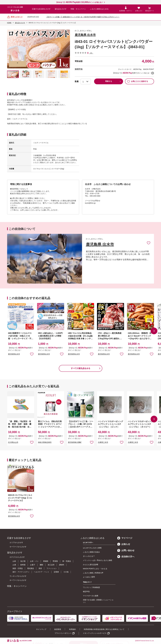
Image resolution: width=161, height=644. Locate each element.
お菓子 (33, 565)
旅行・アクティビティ (21, 572)
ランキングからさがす (18, 576)
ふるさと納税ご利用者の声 (93, 573)
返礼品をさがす (61, 9)
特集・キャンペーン (78, 9)
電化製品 (31, 568)
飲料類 (23, 565)
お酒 (14, 565)
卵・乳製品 (67, 561)
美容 (40, 568)
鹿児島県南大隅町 (75, 442)
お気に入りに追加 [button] (32, 354)
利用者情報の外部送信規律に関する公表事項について (104, 629)
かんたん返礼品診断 (91, 565)
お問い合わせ (126, 550)
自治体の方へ (126, 557)
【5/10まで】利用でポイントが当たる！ (79, 2)
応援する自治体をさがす (41, 9)
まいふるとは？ (89, 556)
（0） (91, 53)
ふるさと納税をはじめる (99, 9)
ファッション (52, 568)
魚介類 (23, 561)
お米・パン (34, 561)
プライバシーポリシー (63, 633)
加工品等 (51, 565)
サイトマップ (41, 629)
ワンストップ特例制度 (91, 587)
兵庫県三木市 (103, 442)
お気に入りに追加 (149, 243)
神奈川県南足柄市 (45, 442)
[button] (154, 331)
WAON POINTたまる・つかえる (95, 569)
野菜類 (55, 561)
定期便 (56, 572)
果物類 (46, 561)
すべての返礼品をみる (81, 368)
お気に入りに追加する (138, 81)
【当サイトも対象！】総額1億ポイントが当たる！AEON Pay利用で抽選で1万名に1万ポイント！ (83, 17)
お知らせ (124, 544)
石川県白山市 (13, 442)
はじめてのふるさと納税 (92, 548)
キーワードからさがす (18, 547)
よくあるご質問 (89, 577)
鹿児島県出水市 (14, 354)
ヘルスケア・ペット (42, 572)
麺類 (41, 565)
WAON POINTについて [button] (153, 73)
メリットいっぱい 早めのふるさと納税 (98, 560)
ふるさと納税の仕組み (91, 552)
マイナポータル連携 (91, 596)
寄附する (109, 81)
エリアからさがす (16, 542)
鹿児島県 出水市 (85, 35)
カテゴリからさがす (17, 557)
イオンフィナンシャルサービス (95, 633)
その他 (66, 572)
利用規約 (72, 629)
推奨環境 (58, 629)
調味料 (62, 565)
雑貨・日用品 (18, 568)
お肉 (14, 561)
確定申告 (86, 591)
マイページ (125, 538)
